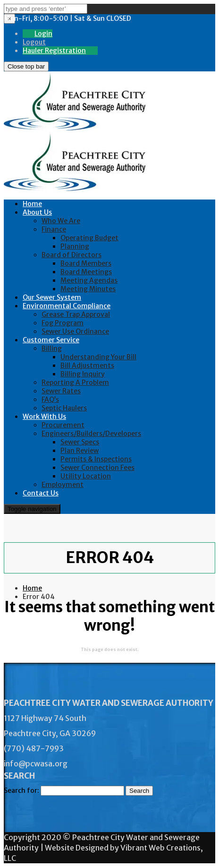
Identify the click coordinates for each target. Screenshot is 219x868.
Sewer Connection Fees (97, 468)
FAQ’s (50, 399)
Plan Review (80, 451)
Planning (75, 246)
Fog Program (63, 323)
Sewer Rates (61, 391)
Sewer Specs (80, 442)
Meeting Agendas (89, 280)
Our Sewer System (52, 297)
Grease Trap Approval (76, 314)
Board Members (86, 263)
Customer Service (51, 340)
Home (32, 204)
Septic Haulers (64, 408)
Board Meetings (86, 272)
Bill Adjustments (87, 365)
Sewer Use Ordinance (75, 331)
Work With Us (44, 417)
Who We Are (61, 221)
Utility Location (86, 476)
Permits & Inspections (96, 459)
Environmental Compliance (67, 306)
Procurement (63, 425)
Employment (63, 485)
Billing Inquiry (83, 374)
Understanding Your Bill (98, 357)
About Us (37, 212)
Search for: (21, 790)
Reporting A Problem (75, 382)
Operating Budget (89, 238)
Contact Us (41, 493)
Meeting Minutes (88, 289)
